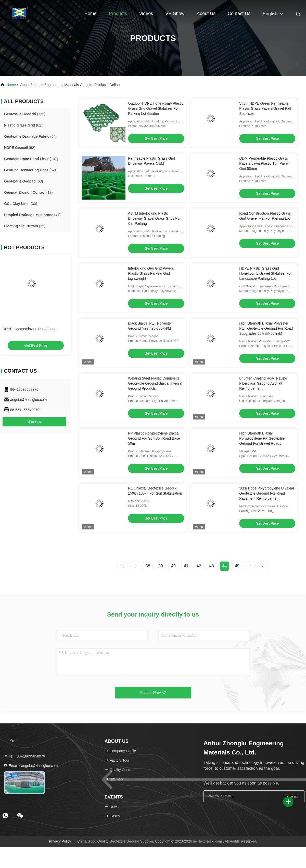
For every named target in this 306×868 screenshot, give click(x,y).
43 (212, 566)
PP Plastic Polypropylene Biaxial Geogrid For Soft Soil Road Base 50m (154, 438)
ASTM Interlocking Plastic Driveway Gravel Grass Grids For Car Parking (154, 218)
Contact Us (239, 13)
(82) (23, 125)
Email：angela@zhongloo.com (31, 766)
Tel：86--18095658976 (24, 756)
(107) (31, 159)
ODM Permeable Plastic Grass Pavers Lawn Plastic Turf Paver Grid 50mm (264, 163)
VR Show (175, 13)
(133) (25, 114)
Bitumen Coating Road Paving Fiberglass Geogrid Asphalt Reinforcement (263, 383)
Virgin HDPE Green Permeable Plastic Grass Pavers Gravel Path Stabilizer (266, 108)
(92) (20, 148)
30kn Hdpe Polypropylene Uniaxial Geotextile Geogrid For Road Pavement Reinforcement (266, 493)
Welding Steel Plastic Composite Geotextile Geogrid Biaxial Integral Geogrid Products (155, 383)
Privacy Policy (60, 841)
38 (148, 566)
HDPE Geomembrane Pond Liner (29, 329)
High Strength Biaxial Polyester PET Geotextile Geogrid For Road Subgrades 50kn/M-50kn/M (266, 328)
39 (161, 566)
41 (186, 566)
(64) (30, 136)
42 (199, 566)
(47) (32, 215)
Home (91, 13)
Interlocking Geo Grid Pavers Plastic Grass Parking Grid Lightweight (151, 273)
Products (118, 13)
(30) (21, 204)
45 (237, 566)
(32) (25, 226)
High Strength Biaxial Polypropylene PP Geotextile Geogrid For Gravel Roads (262, 438)
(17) (28, 192)
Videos (146, 13)
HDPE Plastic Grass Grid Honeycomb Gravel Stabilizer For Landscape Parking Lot (265, 273)
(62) (30, 170)
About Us (206, 13)
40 (173, 566)
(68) (24, 181)
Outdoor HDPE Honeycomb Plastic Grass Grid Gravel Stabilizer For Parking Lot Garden (156, 108)
